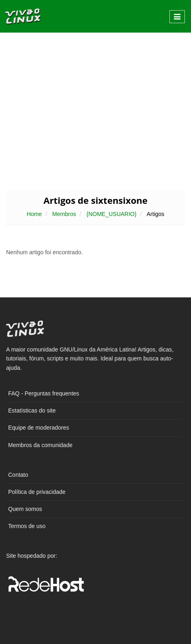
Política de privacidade (37, 492)
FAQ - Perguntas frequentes (44, 393)
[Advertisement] (95, 111)
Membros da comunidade (40, 445)
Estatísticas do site (32, 410)
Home (34, 214)
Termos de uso (27, 526)
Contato (18, 475)
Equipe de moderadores (38, 428)
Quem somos (25, 509)
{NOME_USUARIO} (111, 214)
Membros (64, 214)
